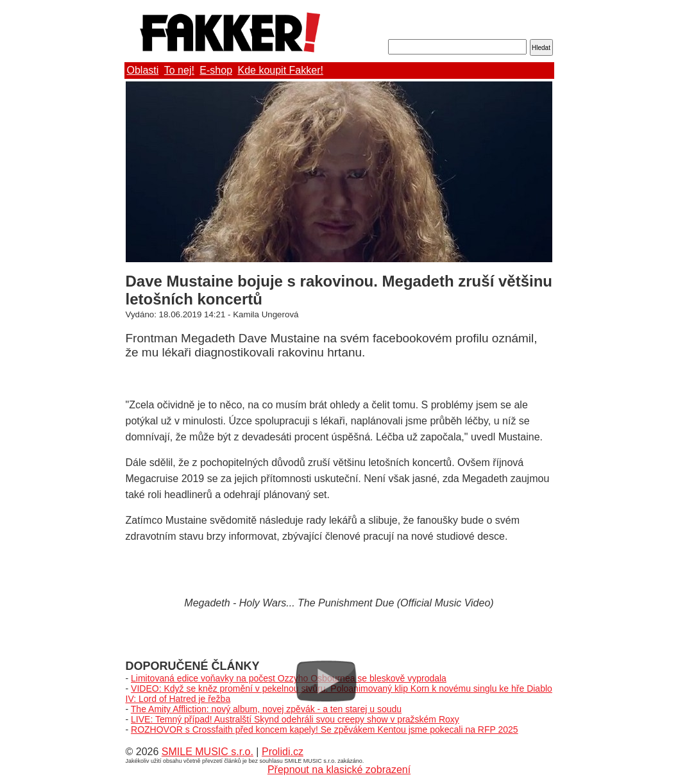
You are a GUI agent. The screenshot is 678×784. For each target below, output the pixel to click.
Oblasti (143, 70)
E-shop (216, 70)
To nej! (179, 70)
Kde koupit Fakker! (281, 70)
